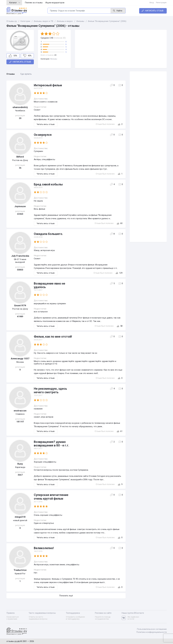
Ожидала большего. (48, 234)
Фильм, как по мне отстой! (53, 337)
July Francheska (20, 256)
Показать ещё (66, 596)
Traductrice (20, 570)
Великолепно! (44, 548)
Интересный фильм (48, 85)
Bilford (20, 157)
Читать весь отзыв (46, 124)
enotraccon (20, 411)
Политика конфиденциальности (151, 632)
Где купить (26, 74)
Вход (152, 3)
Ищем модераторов (55, 3)
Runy (20, 464)
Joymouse (20, 206)
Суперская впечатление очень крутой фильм (51, 497)
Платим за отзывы (34, 3)
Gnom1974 (20, 305)
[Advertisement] (121, 49)
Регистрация (161, 3)
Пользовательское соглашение (152, 629)
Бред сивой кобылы (48, 184)
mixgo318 (20, 517)
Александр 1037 (20, 359)
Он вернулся (43, 135)
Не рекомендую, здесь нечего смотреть (50, 390)
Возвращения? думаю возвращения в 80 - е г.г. (52, 444)
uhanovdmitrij (20, 107)
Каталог (15, 3)
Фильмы (54, 59)
